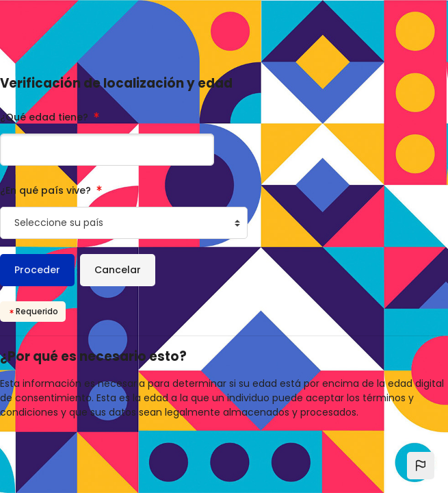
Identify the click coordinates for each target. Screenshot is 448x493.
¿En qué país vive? (47, 190)
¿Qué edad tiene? (45, 117)
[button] (421, 466)
